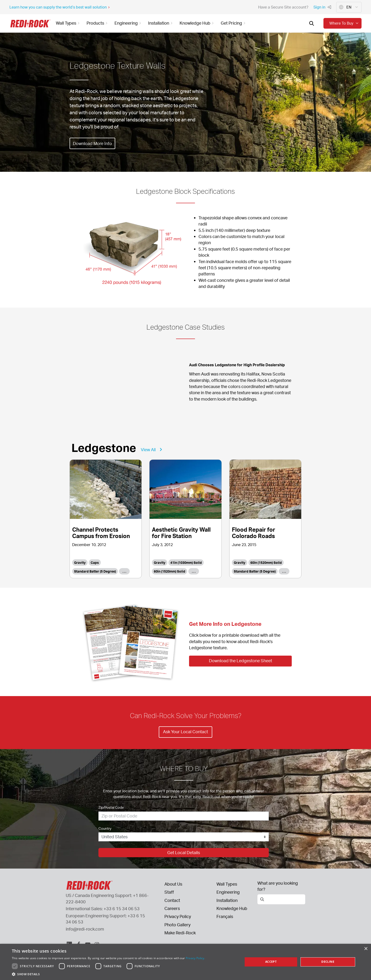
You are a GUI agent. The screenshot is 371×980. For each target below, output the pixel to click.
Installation (227, 900)
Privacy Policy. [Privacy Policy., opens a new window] (196, 958)
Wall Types (227, 884)
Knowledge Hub (232, 908)
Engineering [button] (128, 23)
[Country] (184, 837)
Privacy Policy (178, 916)
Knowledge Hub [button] (197, 23)
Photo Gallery (177, 925)
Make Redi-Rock (180, 933)
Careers (172, 908)
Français (225, 916)
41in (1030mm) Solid (186, 563)
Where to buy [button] (344, 23)
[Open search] (312, 23)
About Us (173, 884)
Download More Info (94, 143)
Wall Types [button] (68, 23)
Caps (95, 563)
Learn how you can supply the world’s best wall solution (60, 7)
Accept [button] (271, 962)
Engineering (228, 892)
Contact (172, 900)
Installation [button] (161, 23)
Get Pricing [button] (234, 23)
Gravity (80, 563)
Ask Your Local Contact (185, 731)
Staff (169, 892)
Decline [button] (328, 962)
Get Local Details (184, 852)
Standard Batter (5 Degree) (95, 571)
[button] (108, 974)
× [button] (366, 949)
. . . (124, 571)
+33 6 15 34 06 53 (122, 909)
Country (105, 828)
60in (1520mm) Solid (170, 571)
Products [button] (98, 23)
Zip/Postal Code (111, 807)
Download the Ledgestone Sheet (240, 660)
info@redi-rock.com (85, 929)
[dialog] (185, 962)
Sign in (322, 7)
